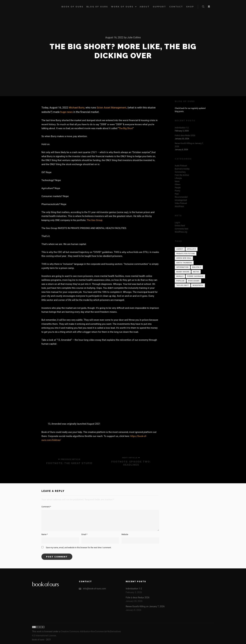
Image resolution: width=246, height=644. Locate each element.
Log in (177, 223)
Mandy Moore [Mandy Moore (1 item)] (183, 272)
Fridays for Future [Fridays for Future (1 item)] (186, 254)
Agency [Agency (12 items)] (180, 249)
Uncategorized (181, 200)
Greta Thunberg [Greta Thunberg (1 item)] (184, 263)
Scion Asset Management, (112, 108)
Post (177, 194)
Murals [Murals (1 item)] (180, 276)
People (178, 188)
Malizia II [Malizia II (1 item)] (197, 267)
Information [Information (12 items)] (182, 267)
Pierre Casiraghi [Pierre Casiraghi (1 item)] (195, 276)
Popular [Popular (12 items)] (180, 281)
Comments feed (181, 229)
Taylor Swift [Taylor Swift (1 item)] (183, 285)
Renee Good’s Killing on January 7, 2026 (145, 606)
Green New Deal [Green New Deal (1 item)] (184, 258)
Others (178, 185)
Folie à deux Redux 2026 (185, 136)
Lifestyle (178, 178)
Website (125, 534)
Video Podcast (181, 203)
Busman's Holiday (182, 169)
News (177, 181)
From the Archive (182, 175)
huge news (66, 112)
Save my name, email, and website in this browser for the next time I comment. (79, 548)
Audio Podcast (181, 166)
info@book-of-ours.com (92, 589)
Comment (46, 507)
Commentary (180, 172)
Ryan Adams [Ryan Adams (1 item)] (194, 281)
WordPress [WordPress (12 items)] (198, 285)
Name (45, 534)
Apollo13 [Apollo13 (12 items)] (191, 249)
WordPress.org (181, 232)
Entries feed (180, 226)
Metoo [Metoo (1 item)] (196, 272)
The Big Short (126, 128)
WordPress (179, 206)
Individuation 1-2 (182, 128)
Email (84, 534)
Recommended (181, 197)
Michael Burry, (77, 108)
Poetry (177, 191)
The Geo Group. (95, 220)
